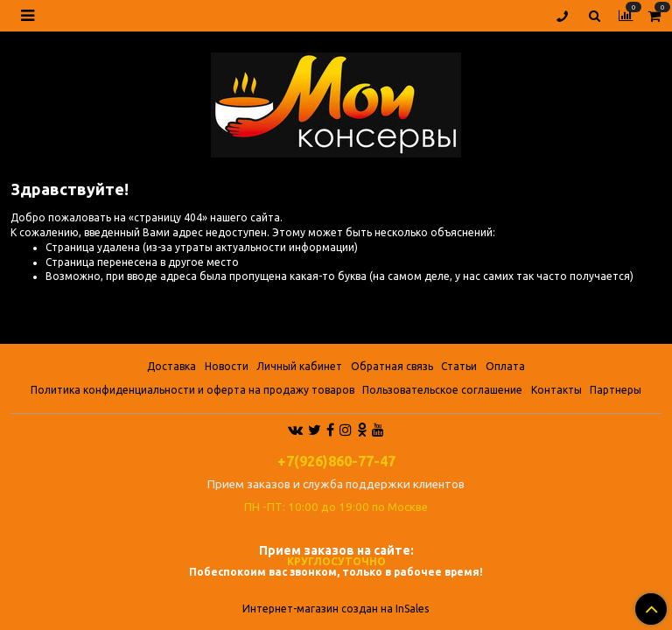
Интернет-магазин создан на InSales (336, 609)
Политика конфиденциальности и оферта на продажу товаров (192, 390)
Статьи (459, 366)
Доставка (171, 366)
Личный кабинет (299, 366)
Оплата (505, 366)
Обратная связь (392, 366)
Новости (227, 366)
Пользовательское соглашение (442, 390)
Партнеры (616, 390)
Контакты (556, 390)
